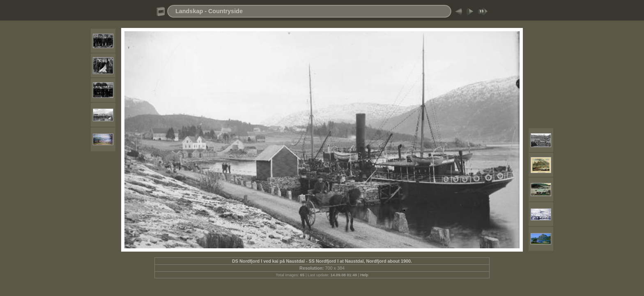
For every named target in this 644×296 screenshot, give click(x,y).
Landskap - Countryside (209, 11)
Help (364, 275)
